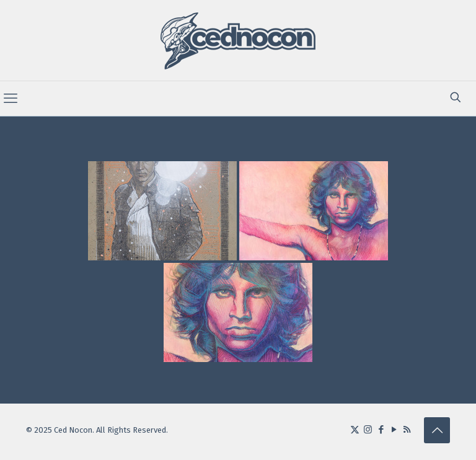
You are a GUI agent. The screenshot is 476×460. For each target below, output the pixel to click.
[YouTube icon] (394, 430)
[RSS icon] (407, 430)
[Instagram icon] (368, 430)
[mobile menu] (11, 99)
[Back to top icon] (437, 430)
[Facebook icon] (381, 430)
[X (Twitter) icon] (355, 430)
